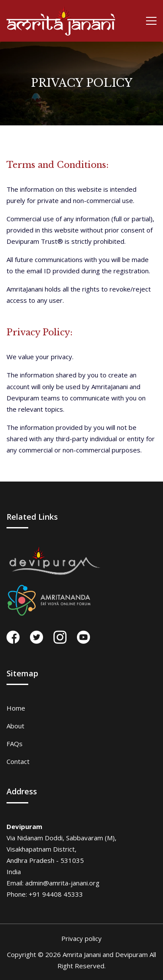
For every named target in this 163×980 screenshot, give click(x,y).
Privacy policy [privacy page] (81, 938)
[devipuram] (55, 561)
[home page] (61, 21)
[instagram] (60, 637)
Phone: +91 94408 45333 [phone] (45, 894)
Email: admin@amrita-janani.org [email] (53, 883)
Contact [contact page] (18, 761)
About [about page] (15, 726)
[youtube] (83, 637)
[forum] (49, 600)
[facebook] (13, 637)
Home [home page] (16, 708)
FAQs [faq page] (15, 744)
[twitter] (37, 637)
